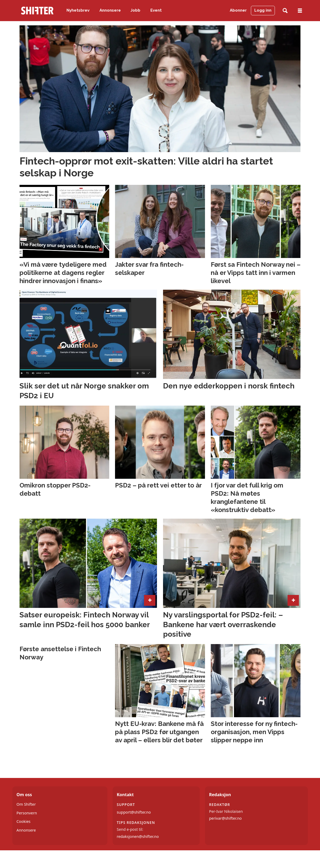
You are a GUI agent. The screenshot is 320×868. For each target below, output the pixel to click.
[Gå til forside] (37, 11)
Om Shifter (26, 804)
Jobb (135, 10)
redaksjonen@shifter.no (138, 836)
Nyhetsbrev (78, 10)
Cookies (24, 821)
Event (156, 10)
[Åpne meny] (300, 11)
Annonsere (110, 10)
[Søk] (285, 11)
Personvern (27, 813)
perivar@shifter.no (226, 818)
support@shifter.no (134, 812)
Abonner (238, 10)
